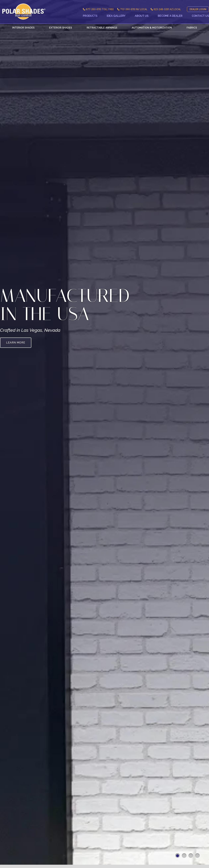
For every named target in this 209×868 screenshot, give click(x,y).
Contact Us (200, 16)
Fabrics (192, 28)
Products (90, 16)
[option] (104, 434)
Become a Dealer (170, 16)
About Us (142, 16)
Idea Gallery (116, 16)
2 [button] (184, 856)
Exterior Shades (60, 28)
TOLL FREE (98, 9)
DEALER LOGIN (198, 9)
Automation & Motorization (152, 28)
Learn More (16, 343)
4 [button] (197, 856)
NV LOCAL (132, 9)
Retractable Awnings (102, 28)
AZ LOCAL (166, 9)
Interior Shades (23, 28)
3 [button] (191, 856)
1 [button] (178, 856)
